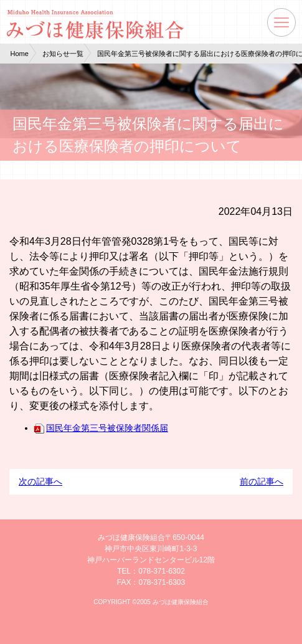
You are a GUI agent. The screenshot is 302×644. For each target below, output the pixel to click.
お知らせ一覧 (63, 54)
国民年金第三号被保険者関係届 (101, 428)
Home (20, 54)
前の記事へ (262, 481)
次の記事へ (40, 481)
